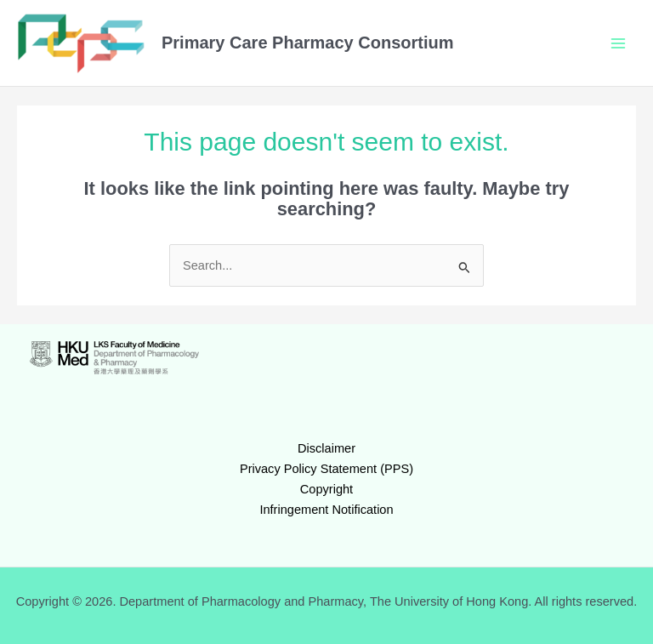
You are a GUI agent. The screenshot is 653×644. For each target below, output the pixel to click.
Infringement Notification (326, 510)
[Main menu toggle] (618, 43)
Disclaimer (326, 448)
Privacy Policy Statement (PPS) (326, 469)
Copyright (326, 489)
